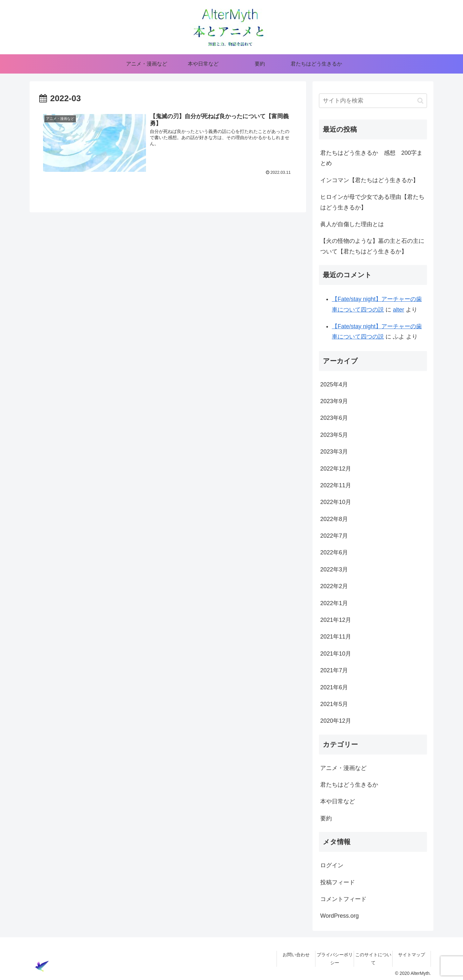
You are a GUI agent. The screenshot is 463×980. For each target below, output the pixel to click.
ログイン (332, 865)
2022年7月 (334, 536)
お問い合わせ (296, 955)
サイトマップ (412, 955)
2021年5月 (334, 704)
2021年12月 (336, 620)
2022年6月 (334, 552)
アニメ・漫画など (343, 768)
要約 (326, 818)
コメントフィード (343, 899)
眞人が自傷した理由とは (352, 224)
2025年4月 (334, 384)
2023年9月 (334, 401)
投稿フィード (338, 882)
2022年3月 (334, 569)
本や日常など (338, 801)
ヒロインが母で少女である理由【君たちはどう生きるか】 (372, 202)
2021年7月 (334, 670)
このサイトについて (373, 959)
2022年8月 (334, 519)
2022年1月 (334, 603)
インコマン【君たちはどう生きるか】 (369, 180)
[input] (373, 101)
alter (399, 310)
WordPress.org (340, 916)
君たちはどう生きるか (349, 785)
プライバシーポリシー (335, 959)
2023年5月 (334, 435)
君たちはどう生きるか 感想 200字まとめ (371, 158)
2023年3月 (334, 452)
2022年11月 (336, 485)
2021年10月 (336, 654)
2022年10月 (336, 502)
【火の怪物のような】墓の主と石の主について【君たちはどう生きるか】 (372, 246)
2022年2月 (334, 586)
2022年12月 (336, 469)
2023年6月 (334, 418)
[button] (420, 101)
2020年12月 (336, 721)
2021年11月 (336, 637)
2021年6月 (334, 687)
